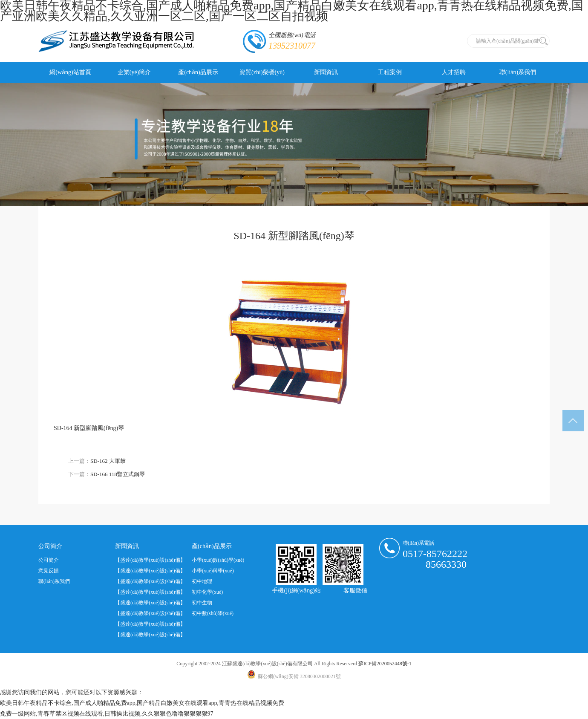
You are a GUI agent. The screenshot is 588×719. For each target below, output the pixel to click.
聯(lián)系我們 (518, 72)
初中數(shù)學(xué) (213, 613)
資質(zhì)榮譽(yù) (262, 72)
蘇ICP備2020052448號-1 (385, 664)
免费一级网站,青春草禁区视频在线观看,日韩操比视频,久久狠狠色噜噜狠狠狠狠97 (107, 714)
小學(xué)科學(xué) (213, 571)
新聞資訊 (326, 72)
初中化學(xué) (207, 592)
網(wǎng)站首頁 (70, 72)
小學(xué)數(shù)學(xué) (218, 560)
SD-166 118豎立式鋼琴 (118, 474)
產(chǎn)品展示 (198, 72)
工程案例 (390, 72)
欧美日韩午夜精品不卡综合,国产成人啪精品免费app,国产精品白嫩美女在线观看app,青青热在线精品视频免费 (142, 703)
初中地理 (202, 581)
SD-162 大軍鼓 (108, 461)
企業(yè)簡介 (134, 72)
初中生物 (202, 603)
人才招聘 (454, 72)
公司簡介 (49, 560)
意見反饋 (49, 571)
